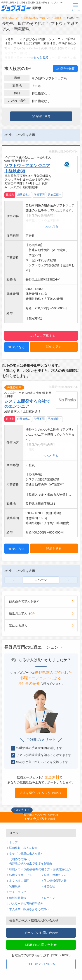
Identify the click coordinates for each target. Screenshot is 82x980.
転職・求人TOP (11, 18)
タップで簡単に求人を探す (26, 854)
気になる (17, 347)
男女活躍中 (55, 195)
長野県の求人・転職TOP (37, 18)
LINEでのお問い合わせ (41, 945)
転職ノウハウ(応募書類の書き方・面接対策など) (40, 869)
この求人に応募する (41, 336)
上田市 (58, 18)
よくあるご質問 (19, 881)
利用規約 (15, 886)
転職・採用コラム (55, 875)
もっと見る (41, 57)
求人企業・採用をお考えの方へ (29, 909)
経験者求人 (24, 195)
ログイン (49, 898)
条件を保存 (65, 69)
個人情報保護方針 (55, 881)
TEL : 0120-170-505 (41, 964)
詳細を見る (54, 347)
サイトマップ (18, 892)
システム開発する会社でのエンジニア (27, 404)
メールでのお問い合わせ (41, 933)
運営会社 (49, 886)
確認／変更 (41, 116)
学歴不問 (39, 195)
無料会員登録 (18, 898)
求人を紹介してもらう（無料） (41, 793)
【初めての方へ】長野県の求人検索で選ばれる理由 (31, 861)
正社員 (10, 195)
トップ (13, 842)
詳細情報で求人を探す (23, 848)
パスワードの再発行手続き (26, 904)
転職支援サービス (21, 875)
